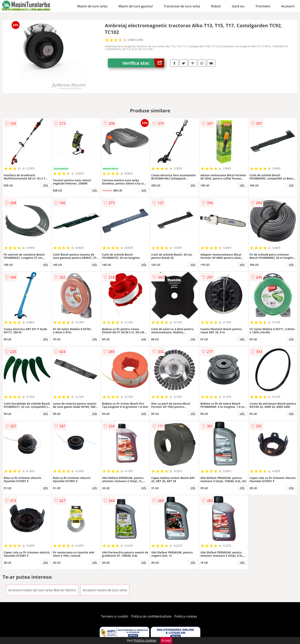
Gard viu (238, 6)
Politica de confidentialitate (151, 616)
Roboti (216, 6)
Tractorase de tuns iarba (182, 6)
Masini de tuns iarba (92, 6)
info (45, 185)
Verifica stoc (143, 63)
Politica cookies (186, 616)
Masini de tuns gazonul (136, 6)
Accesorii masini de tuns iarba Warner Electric (42, 590)
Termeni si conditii (115, 616)
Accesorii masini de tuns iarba (105, 590)
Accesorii (288, 6)
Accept (166, 640)
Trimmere (263, 6)
